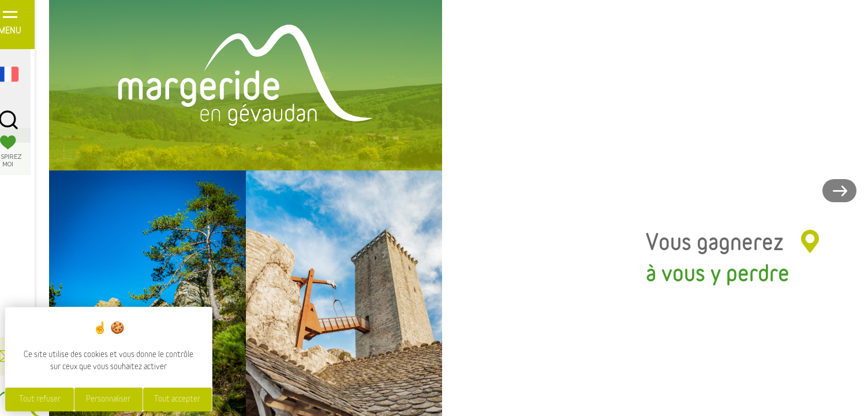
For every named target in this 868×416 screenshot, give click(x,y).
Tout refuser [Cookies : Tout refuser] (40, 399)
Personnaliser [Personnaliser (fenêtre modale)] (108, 399)
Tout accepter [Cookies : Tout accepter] (177, 399)
